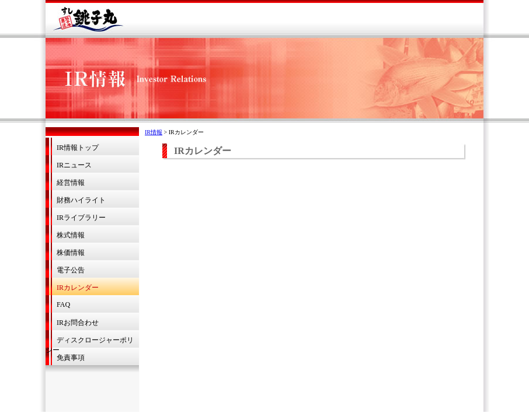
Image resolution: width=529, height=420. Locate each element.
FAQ (63, 304)
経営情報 (71, 183)
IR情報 (154, 132)
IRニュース (74, 165)
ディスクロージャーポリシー (90, 342)
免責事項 (71, 358)
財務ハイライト (81, 200)
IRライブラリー (81, 218)
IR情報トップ (78, 148)
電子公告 (71, 270)
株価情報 (71, 253)
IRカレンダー (78, 288)
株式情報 (71, 235)
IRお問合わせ (78, 323)
